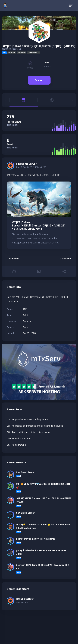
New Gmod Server (25, 472)
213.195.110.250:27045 (11, 49)
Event (10, 144)
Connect (39, 80)
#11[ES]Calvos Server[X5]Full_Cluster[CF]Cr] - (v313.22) (39, 46)
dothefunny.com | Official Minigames (36, 539)
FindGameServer (26, 164)
